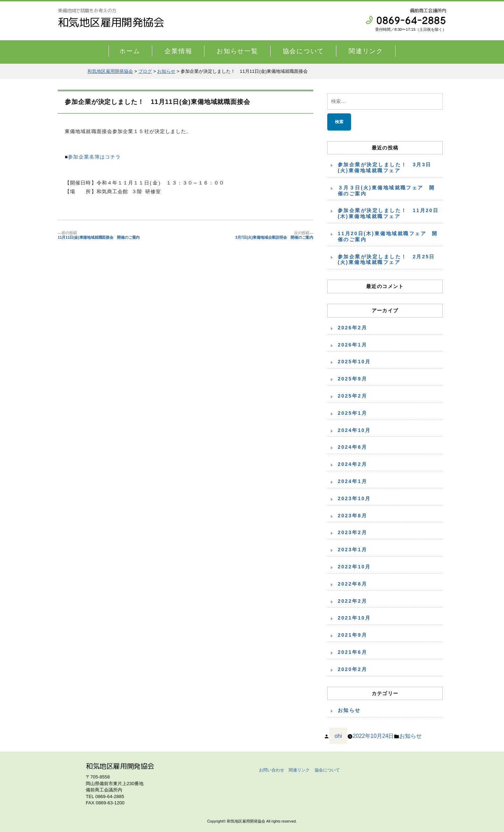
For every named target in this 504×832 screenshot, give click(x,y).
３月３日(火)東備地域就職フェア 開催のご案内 (386, 191)
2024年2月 (352, 464)
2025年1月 (352, 413)
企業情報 (178, 51)
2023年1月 (352, 550)
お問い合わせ (272, 770)
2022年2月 (352, 601)
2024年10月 (354, 430)
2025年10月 (354, 362)
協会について (304, 51)
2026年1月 (352, 345)
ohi (338, 736)
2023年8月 (352, 516)
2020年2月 (352, 669)
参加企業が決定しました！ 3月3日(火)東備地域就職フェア (385, 167)
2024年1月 (352, 481)
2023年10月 (354, 498)
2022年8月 (352, 584)
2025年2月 (352, 396)
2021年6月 (352, 652)
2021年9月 (352, 635)
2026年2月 (352, 328)
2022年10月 (354, 567)
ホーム (130, 51)
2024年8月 (352, 447)
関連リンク (366, 51)
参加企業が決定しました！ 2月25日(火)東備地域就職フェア (386, 260)
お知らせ (349, 710)
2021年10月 (354, 618)
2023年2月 (352, 532)
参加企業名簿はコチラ (94, 157)
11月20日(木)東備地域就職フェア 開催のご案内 (388, 236)
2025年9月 (352, 379)
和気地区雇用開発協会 (111, 22)
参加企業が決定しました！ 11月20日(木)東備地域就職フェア (388, 213)
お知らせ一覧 (237, 51)
